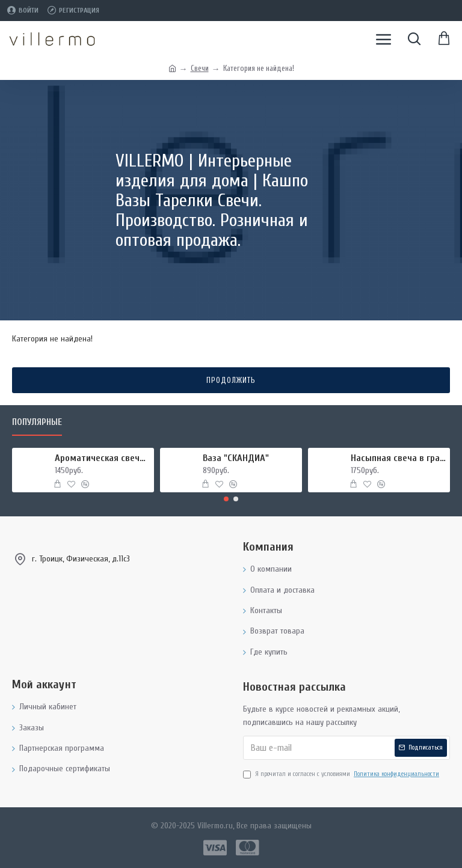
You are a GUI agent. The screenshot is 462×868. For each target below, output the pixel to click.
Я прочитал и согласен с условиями (342, 774)
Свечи (200, 68)
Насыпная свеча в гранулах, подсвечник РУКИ (399, 458)
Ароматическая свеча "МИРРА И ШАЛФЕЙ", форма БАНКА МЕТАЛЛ (103, 458)
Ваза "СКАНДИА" (236, 458)
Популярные (37, 422)
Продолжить (231, 380)
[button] (226, 499)
